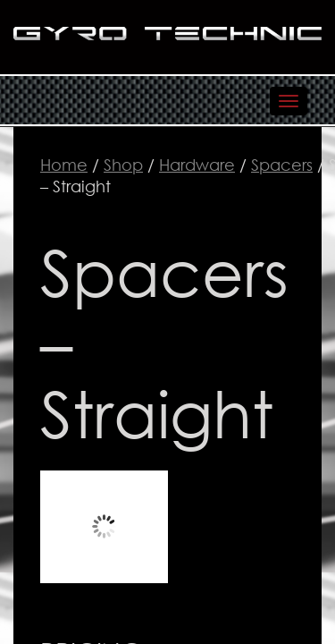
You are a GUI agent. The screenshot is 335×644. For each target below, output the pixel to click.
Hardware (197, 165)
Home (64, 165)
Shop (123, 165)
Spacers (282, 165)
